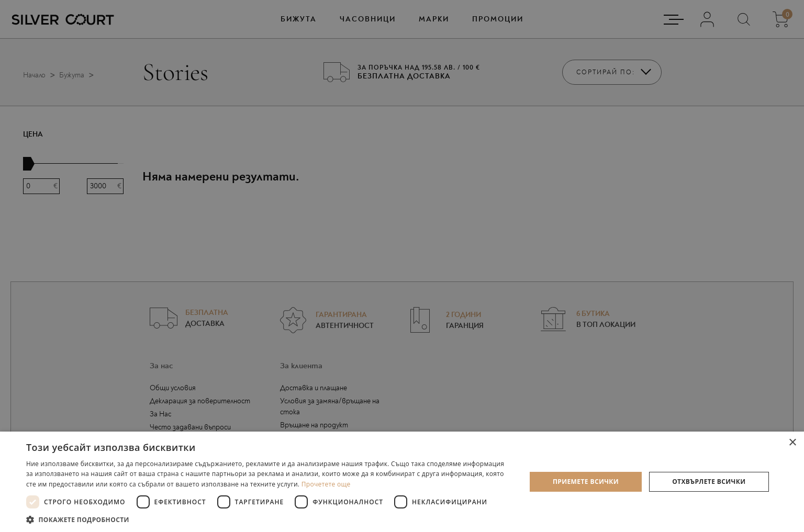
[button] (269, 519)
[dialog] (402, 266)
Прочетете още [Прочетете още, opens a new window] (326, 484)
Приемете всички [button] (586, 482)
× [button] (792, 443)
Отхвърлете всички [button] (709, 482)
